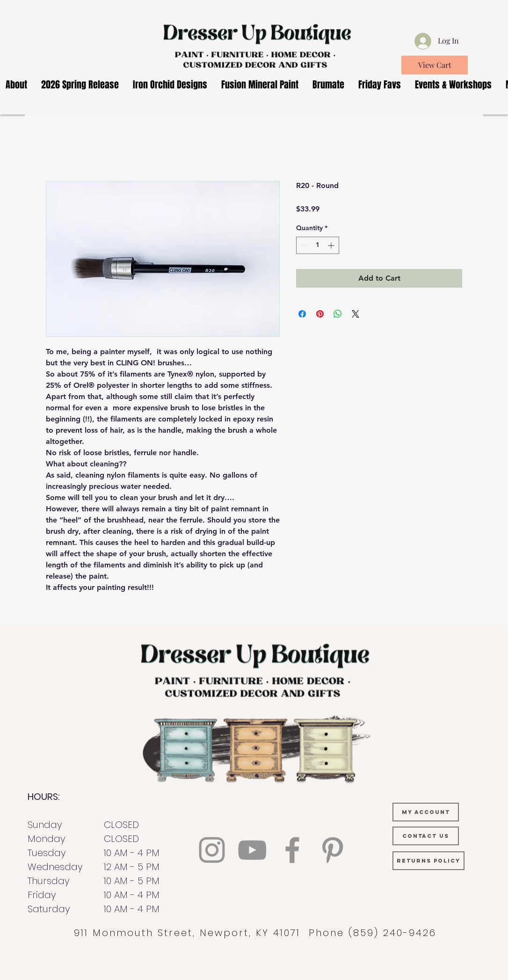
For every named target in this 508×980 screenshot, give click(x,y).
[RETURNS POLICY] (428, 861)
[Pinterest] (333, 850)
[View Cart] (435, 65)
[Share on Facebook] (302, 314)
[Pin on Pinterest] (320, 314)
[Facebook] (292, 850)
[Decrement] (303, 245)
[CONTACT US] (426, 836)
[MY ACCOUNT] (426, 812)
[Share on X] (356, 314)
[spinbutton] (318, 245)
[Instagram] (212, 850)
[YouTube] (252, 850)
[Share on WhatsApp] (338, 314)
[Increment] (332, 245)
